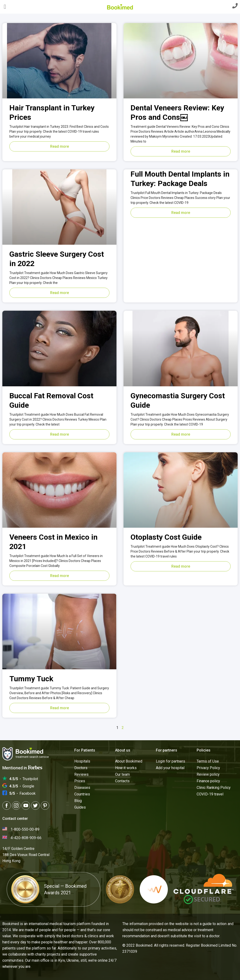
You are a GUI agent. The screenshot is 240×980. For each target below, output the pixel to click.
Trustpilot (24, 779)
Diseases (82, 788)
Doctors (81, 768)
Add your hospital (170, 768)
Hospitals (82, 761)
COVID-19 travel (210, 794)
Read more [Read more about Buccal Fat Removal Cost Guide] (60, 434)
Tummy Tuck (31, 679)
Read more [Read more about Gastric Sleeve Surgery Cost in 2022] (60, 293)
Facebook (22, 794)
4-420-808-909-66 (26, 838)
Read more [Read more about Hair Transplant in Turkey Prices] (60, 146)
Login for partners (171, 761)
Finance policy (208, 781)
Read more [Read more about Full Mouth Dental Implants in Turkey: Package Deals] (181, 213)
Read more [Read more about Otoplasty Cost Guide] (181, 566)
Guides (80, 807)
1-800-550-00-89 (25, 829)
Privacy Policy (208, 768)
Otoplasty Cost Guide (166, 537)
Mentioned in (22, 768)
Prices (80, 781)
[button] (5, 7)
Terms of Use (208, 761)
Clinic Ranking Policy (214, 788)
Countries (82, 794)
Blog (78, 801)
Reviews (81, 774)
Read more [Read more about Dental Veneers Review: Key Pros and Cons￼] (181, 151)
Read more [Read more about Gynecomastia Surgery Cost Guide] (181, 434)
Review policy (208, 774)
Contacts (122, 781)
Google (22, 786)
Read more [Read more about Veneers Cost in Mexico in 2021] (60, 576)
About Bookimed (129, 761)
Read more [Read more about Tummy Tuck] (60, 708)
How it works (126, 768)
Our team (122, 774)
